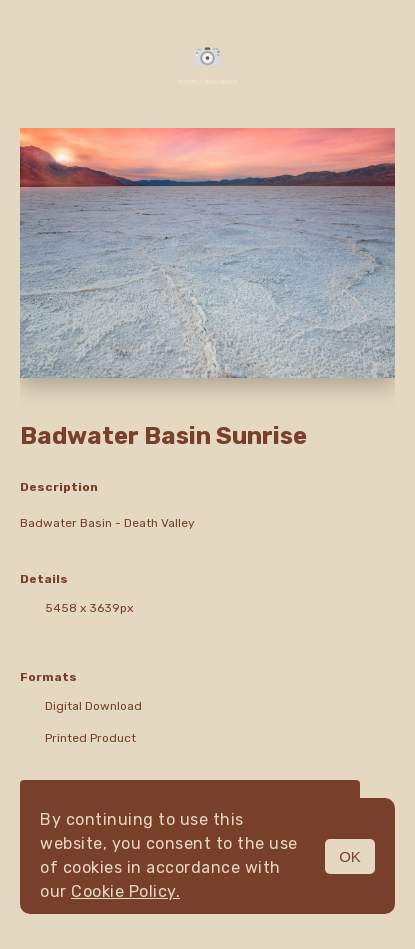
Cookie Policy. (125, 891)
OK (350, 856)
